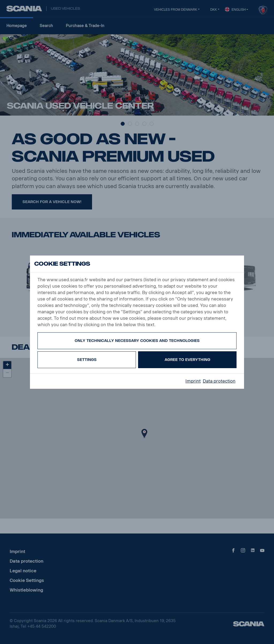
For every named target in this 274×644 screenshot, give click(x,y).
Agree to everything (187, 360)
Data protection (219, 381)
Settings (87, 360)
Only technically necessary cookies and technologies (137, 341)
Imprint (193, 381)
